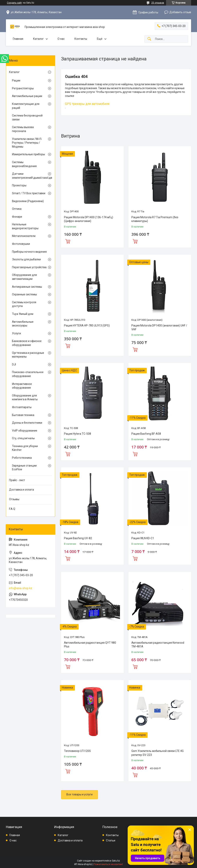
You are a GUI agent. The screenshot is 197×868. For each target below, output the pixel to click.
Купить (68, 241)
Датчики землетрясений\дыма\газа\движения (30, 176)
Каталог (38, 39)
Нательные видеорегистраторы (25, 226)
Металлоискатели (24, 236)
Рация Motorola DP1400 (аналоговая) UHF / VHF (159, 327)
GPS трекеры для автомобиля (87, 104)
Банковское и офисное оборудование (27, 343)
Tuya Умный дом (23, 314)
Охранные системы (24, 294)
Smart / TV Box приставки (29, 193)
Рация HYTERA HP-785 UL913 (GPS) (87, 325)
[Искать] (149, 39)
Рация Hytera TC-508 (78, 434)
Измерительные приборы (28, 154)
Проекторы (19, 185)
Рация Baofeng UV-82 (78, 538)
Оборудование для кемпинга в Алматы (25, 397)
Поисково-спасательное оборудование (28, 374)
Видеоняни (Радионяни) (28, 201)
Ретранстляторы (23, 88)
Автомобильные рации (27, 96)
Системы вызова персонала (23, 129)
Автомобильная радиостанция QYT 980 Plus (90, 645)
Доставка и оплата (21, 490)
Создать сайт (14, 3)
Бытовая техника (23, 415)
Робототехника (22, 458)
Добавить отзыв (180, 12)
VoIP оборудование (25, 431)
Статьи (111, 840)
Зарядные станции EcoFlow (24, 468)
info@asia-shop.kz (20, 588)
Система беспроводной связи (27, 117)
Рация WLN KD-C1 (143, 538)
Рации (16, 80)
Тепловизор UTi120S (77, 751)
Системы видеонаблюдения (24, 164)
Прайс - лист (17, 480)
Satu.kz (116, 861)
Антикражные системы (27, 287)
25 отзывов (158, 3)
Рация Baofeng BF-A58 (146, 434)
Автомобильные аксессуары (23, 324)
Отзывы (14, 499)
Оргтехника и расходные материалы (28, 355)
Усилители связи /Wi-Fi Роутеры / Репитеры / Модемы (27, 143)
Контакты (81, 39)
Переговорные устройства (29, 267)
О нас (61, 39)
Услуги (16, 333)
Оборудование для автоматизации (24, 277)
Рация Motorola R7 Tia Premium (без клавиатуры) (155, 219)
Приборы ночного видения (29, 252)
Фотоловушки (21, 244)
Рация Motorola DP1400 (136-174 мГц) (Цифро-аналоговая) (89, 219)
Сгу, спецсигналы (23, 438)
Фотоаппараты (22, 407)
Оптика (17, 209)
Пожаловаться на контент (108, 864)
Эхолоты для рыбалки (26, 259)
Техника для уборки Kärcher (25, 448)
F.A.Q (12, 509)
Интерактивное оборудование (22, 386)
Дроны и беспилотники (27, 423)
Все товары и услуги (79, 794)
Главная (18, 39)
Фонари (17, 217)
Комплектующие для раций (26, 106)
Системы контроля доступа (24, 304)
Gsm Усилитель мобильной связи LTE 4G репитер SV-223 (158, 753)
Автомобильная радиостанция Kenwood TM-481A (158, 645)
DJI (14, 364)
